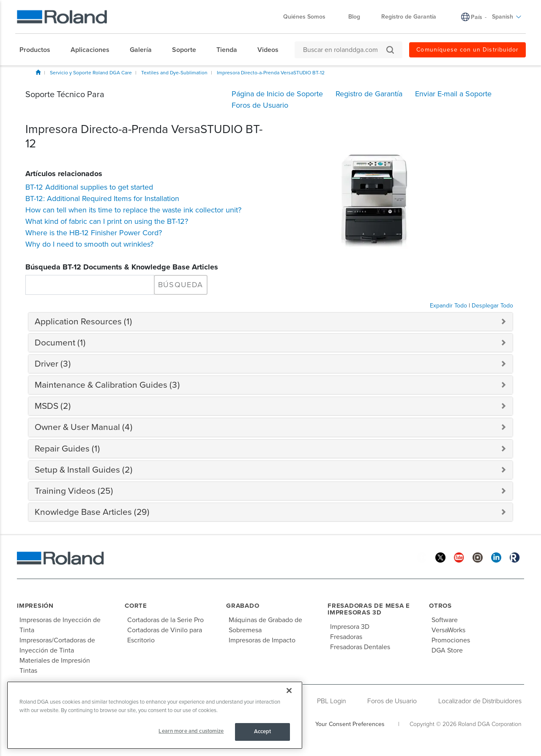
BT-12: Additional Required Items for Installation (102, 199)
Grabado (243, 606)
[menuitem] (39, 50)
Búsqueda (181, 285)
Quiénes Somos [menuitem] (309, 17)
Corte (136, 606)
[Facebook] (422, 557)
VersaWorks (448, 630)
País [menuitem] (477, 17)
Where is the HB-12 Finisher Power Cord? (94, 233)
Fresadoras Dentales (360, 647)
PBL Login (332, 701)
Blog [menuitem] (354, 17)
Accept (263, 732)
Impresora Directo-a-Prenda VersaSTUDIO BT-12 (271, 73)
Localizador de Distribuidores (480, 701)
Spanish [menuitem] (507, 17)
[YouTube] (459, 557)
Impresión (35, 606)
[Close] (289, 691)
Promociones (451, 640)
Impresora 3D (350, 627)
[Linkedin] (496, 557)
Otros (440, 606)
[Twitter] (440, 557)
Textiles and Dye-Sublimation (174, 73)
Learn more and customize (191, 731)
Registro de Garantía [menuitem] (409, 17)
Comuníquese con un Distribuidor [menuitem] (467, 50)
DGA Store (447, 650)
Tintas (28, 671)
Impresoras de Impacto (262, 640)
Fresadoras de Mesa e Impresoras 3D (369, 609)
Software (445, 620)
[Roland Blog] (515, 557)
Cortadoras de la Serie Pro (165, 620)
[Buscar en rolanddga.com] (344, 50)
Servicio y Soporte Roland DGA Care (91, 73)
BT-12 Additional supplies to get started (89, 187)
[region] (155, 715)
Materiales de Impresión (55, 661)
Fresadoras (346, 637)
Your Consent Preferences (350, 724)
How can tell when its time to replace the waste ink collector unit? (133, 210)
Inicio (38, 72)
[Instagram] (478, 557)
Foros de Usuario (392, 701)
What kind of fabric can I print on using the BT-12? (107, 221)
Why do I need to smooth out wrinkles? (89, 244)
